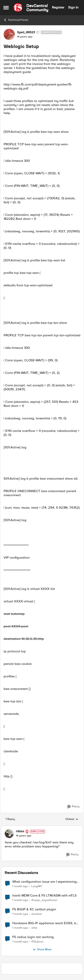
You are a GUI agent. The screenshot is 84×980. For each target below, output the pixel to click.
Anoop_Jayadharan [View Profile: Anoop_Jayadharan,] (44, 900)
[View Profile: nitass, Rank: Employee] (9, 834)
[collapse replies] (42, 828)
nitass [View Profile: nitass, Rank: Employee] (20, 831)
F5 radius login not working (33, 937)
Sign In (73, 7)
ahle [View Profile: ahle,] (34, 928)
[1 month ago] (20, 886)
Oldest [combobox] (72, 819)
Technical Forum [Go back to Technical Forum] (16, 20)
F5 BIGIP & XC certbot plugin (34, 909)
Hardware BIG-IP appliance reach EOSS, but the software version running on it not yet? (46, 923)
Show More (42, 950)
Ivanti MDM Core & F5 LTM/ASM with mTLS (44, 896)
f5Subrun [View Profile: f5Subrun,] (37, 942)
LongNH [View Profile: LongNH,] (37, 886)
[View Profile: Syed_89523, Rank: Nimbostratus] (9, 34)
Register (58, 7)
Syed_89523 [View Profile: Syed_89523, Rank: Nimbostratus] (26, 32)
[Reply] (73, 807)
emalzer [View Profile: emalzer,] (37, 914)
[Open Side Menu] (6, 8)
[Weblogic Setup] (24, 836)
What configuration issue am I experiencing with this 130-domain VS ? (44, 882)
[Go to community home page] (31, 8)
